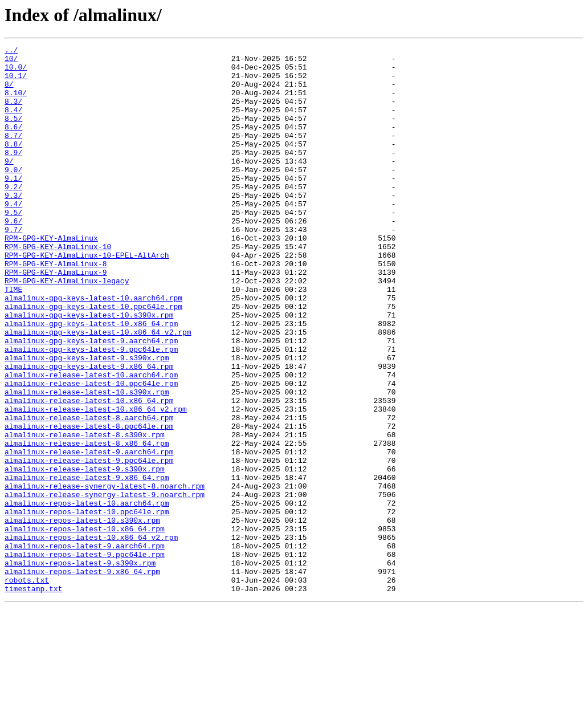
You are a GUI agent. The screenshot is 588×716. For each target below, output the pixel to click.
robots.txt (27, 687)
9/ (9, 185)
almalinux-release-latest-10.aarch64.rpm (91, 441)
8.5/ (13, 133)
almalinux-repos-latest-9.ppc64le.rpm (85, 657)
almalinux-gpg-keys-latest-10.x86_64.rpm (91, 380)
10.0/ (16, 72)
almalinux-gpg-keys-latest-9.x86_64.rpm (89, 431)
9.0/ (13, 195)
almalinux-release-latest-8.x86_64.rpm (87, 523)
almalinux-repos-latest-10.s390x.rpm (82, 616)
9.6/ (13, 257)
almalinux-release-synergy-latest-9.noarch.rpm (105, 585)
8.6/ (13, 144)
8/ (9, 92)
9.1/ (13, 205)
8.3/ (13, 113)
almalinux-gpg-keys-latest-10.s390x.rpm (89, 369)
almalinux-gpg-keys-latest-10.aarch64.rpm (93, 349)
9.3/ (13, 226)
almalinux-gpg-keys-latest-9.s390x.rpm (87, 421)
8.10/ (16, 103)
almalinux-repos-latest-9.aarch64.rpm (85, 646)
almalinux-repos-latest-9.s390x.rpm (80, 667)
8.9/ (13, 174)
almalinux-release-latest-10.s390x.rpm (87, 462)
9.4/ (13, 236)
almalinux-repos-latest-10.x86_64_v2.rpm (91, 636)
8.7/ (13, 154)
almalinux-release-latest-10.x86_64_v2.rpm (96, 482)
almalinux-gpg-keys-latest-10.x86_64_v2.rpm (98, 390)
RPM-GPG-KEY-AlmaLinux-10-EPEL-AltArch (87, 298)
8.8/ (13, 164)
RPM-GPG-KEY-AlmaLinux (51, 277)
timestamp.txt (33, 698)
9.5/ (13, 246)
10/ (11, 62)
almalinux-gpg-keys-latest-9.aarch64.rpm (91, 400)
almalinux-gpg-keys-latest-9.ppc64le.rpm (91, 410)
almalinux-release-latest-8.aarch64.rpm (89, 493)
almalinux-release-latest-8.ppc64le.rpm (89, 503)
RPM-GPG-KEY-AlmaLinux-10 (58, 287)
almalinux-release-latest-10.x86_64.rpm (89, 472)
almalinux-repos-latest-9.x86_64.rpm (82, 677)
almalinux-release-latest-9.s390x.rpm (85, 554)
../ (11, 51)
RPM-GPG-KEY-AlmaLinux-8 (56, 308)
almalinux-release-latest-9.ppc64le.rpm (89, 544)
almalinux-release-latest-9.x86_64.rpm (87, 564)
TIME (13, 339)
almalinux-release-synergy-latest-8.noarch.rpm (105, 575)
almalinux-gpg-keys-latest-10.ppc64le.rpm (93, 359)
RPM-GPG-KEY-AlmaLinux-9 (56, 318)
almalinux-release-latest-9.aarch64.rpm (89, 534)
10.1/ (16, 82)
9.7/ (13, 267)
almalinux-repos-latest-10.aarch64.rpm (87, 595)
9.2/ (13, 215)
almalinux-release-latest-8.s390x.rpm (85, 513)
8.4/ (13, 123)
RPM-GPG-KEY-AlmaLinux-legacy (67, 328)
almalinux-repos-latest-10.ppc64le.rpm (87, 605)
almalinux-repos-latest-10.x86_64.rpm (85, 626)
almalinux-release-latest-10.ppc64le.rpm (91, 451)
